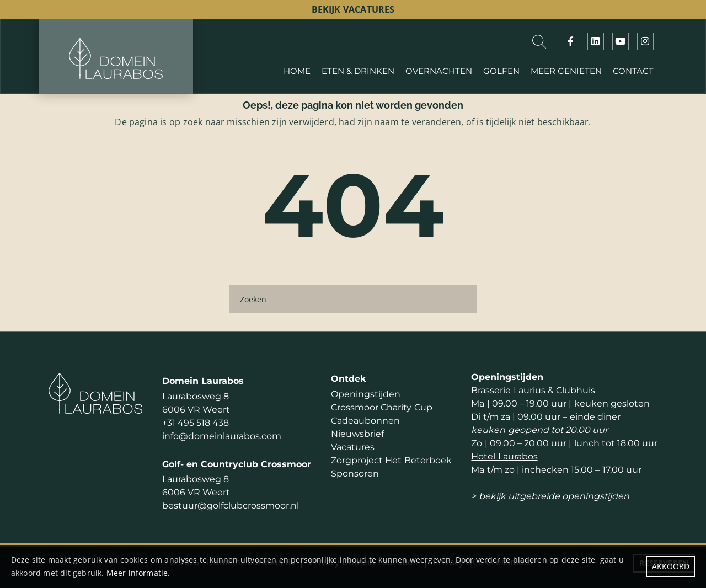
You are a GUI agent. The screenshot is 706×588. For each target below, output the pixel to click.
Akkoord (671, 566)
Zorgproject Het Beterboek (391, 460)
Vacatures (353, 447)
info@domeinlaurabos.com (222, 436)
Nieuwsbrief (357, 434)
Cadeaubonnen (365, 421)
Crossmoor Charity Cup (381, 407)
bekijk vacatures (353, 9)
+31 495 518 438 (196, 423)
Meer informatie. (138, 573)
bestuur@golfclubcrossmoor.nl (231, 506)
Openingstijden (366, 394)
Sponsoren (355, 474)
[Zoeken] (353, 299)
